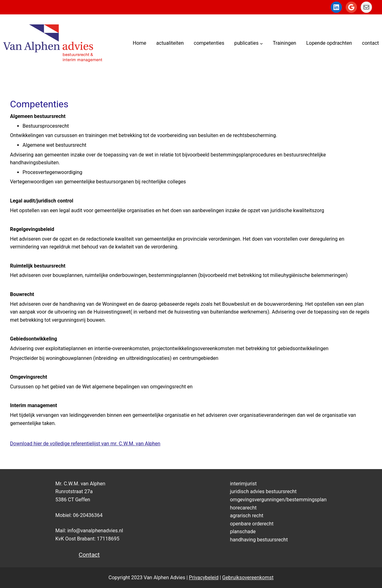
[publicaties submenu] (261, 43)
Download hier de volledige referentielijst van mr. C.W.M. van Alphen (85, 444)
